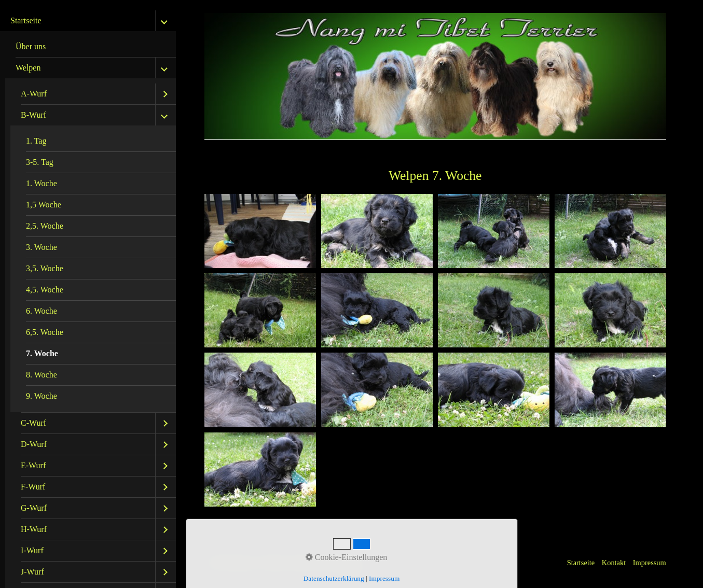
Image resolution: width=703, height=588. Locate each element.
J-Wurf (32, 572)
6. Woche (42, 311)
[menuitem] (91, 47)
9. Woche (42, 396)
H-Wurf (34, 529)
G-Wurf (34, 508)
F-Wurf (33, 487)
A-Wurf (34, 94)
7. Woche (42, 353)
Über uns (31, 46)
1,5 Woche (44, 205)
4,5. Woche (45, 290)
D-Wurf (34, 444)
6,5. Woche (45, 332)
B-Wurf (33, 115)
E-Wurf (33, 465)
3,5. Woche (45, 268)
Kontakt (614, 563)
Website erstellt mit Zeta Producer (312, 563)
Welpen (28, 68)
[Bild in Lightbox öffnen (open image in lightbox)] (260, 231)
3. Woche (42, 247)
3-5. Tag (40, 162)
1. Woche (42, 183)
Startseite (26, 20)
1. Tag (36, 141)
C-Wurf (33, 423)
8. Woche (42, 375)
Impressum (650, 563)
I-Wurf (32, 550)
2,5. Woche (45, 226)
